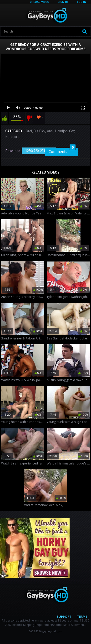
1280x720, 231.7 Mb (39, 151)
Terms (82, 617)
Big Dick (40, 131)
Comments (62, 151)
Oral (29, 131)
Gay (72, 131)
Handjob (61, 131)
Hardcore (12, 137)
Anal (50, 131)
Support (64, 617)
